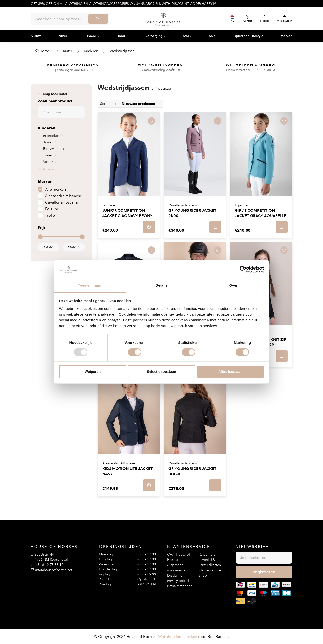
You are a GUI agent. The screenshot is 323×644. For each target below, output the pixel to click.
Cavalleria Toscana (61, 202)
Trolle (50, 215)
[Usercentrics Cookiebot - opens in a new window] (243, 269)
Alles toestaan (231, 372)
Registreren (264, 572)
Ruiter (62, 36)
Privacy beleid (178, 581)
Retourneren (208, 554)
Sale (212, 36)
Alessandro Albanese (63, 196)
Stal (186, 36)
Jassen (48, 142)
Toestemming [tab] (90, 285)
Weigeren (93, 372)
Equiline (52, 209)
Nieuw (36, 36)
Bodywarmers (54, 149)
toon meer (52, 169)
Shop (203, 576)
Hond (121, 36)
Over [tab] (234, 285)
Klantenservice (210, 570)
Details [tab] (161, 285)
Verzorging (154, 36)
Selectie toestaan (162, 372)
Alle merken (55, 189)
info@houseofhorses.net (54, 570)
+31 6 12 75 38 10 (263, 70)
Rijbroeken (51, 136)
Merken (286, 36)
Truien (48, 155)
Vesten (48, 162)
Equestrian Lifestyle (248, 36)
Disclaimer (175, 576)
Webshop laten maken (178, 637)
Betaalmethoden (180, 586)
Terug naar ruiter (54, 94)
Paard (92, 36)
